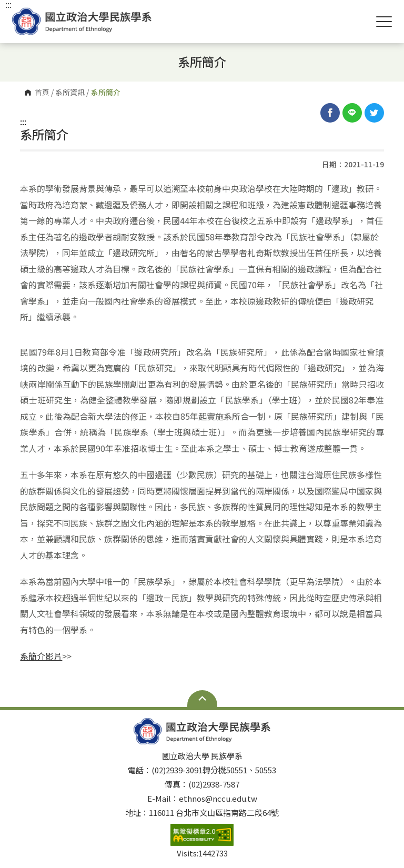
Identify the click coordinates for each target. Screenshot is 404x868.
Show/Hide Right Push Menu (384, 22)
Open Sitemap (202, 699)
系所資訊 (70, 93)
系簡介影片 (41, 656)
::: (23, 122)
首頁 (42, 93)
